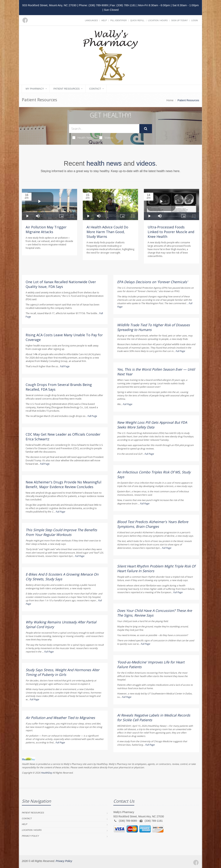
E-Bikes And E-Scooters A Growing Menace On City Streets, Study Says (62, 577)
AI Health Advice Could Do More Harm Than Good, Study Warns (107, 232)
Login (195, 20)
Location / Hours (158, 20)
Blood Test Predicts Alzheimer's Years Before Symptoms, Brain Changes (153, 524)
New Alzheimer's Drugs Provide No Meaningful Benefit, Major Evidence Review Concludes (63, 484)
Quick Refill (137, 20)
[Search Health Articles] (104, 129)
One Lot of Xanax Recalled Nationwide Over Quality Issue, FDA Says (61, 284)
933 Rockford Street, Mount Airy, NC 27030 (49, 5)
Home (170, 100)
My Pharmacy (35, 89)
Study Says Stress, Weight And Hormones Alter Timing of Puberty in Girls (63, 672)
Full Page (65, 366)
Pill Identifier (118, 20)
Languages (91, 20)
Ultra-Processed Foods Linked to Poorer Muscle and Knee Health (171, 232)
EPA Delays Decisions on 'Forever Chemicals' (152, 282)
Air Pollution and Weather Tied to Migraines (60, 718)
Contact (95, 89)
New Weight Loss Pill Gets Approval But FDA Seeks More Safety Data (152, 425)
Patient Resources (67, 89)
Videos (106, 138)
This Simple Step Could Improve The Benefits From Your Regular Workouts (61, 532)
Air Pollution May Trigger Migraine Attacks (46, 229)
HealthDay (46, 773)
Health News (83, 138)
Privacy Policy (30, 836)
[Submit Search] (146, 129)
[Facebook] (25, 20)
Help (104, 20)
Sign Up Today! (180, 20)
